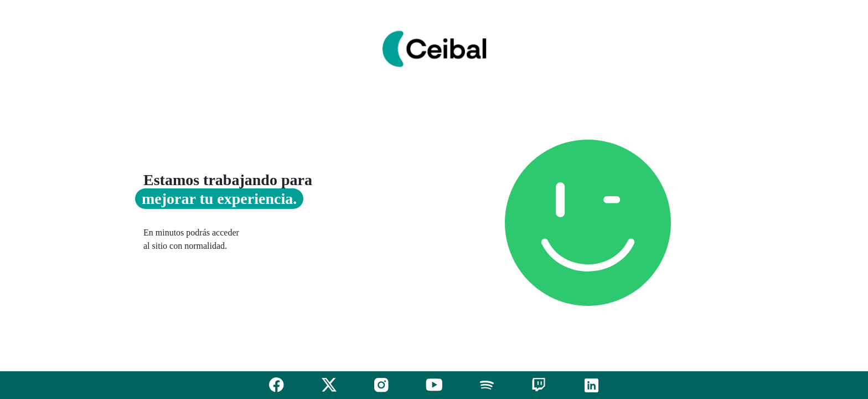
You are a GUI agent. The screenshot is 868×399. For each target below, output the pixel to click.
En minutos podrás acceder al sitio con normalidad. (191, 239)
